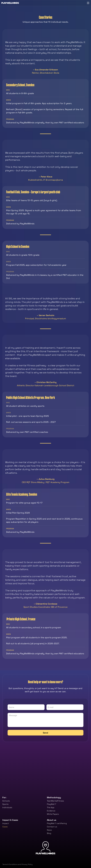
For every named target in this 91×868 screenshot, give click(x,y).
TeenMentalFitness (55, 801)
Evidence (51, 811)
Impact (6, 823)
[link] (37, 858)
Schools (6, 801)
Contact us (52, 827)
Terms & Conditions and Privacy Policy (17, 864)
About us (52, 820)
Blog (49, 833)
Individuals (7, 807)
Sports (5, 804)
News (49, 830)
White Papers (53, 814)
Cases (5, 827)
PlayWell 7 (51, 804)
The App (51, 807)
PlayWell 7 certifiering (57, 823)
